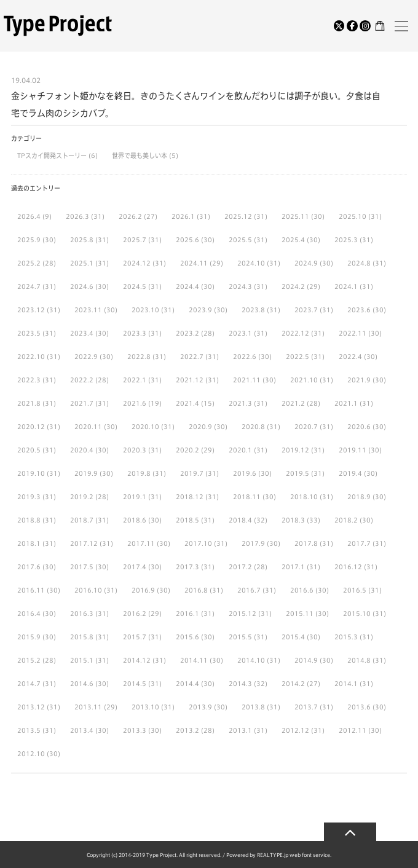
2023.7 (306, 310)
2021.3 (240, 403)
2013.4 (82, 730)
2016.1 (187, 614)
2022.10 (31, 357)
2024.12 (137, 263)
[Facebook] (352, 26)
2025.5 (240, 240)
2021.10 (304, 380)
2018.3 (293, 520)
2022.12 (295, 333)
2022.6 (245, 357)
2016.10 (88, 590)
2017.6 (29, 567)
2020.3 (135, 450)
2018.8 (29, 520)
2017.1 (293, 567)
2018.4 (240, 520)
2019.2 (82, 497)
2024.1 (346, 286)
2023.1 (240, 333)
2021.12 (190, 380)
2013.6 (359, 707)
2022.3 (29, 380)
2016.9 (143, 590)
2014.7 (29, 684)
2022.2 (82, 380)
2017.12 (84, 543)
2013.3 (135, 730)
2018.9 (359, 497)
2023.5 (29, 333)
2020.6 (359, 427)
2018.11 (247, 497)
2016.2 (135, 614)
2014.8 (359, 660)
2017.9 (253, 543)
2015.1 (82, 660)
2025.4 (293, 240)
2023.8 (253, 310)
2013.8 (253, 707)
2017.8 (306, 543)
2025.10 (353, 216)
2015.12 (243, 614)
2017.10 (198, 543)
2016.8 (196, 590)
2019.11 (353, 450)
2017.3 (187, 567)
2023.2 (187, 333)
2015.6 (187, 637)
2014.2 (293, 684)
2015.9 (29, 637)
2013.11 (88, 707)
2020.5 (29, 450)
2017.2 (240, 567)
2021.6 (135, 403)
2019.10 (31, 473)
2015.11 (300, 614)
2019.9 (86, 473)
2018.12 (190, 497)
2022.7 (192, 357)
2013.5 (29, 730)
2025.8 (82, 240)
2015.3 (346, 637)
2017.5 (82, 567)
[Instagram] (365, 26)
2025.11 (295, 216)
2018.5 (187, 520)
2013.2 (187, 730)
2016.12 (348, 567)
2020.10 (145, 427)
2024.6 (82, 286)
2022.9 (86, 357)
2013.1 (240, 730)
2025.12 (238, 216)
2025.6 (187, 240)
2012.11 (353, 730)
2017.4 (135, 567)
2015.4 (293, 637)
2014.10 (251, 660)
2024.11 (194, 263)
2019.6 (245, 473)
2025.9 (29, 240)
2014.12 (137, 660)
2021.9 (359, 380)
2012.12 (295, 730)
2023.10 (145, 310)
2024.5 (135, 286)
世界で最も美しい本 (140, 156)
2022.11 (353, 333)
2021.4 (187, 403)
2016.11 (31, 590)
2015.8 (82, 637)
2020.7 (306, 427)
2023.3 (135, 333)
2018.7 (82, 520)
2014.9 (306, 660)
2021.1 (346, 403)
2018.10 (304, 497)
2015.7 (135, 637)
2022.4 (350, 357)
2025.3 (346, 240)
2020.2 (187, 450)
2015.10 (357, 614)
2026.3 (77, 216)
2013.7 (306, 707)
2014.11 (194, 660)
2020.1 (240, 450)
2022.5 (298, 357)
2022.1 (135, 380)
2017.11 (141, 543)
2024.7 (29, 286)
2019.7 (192, 473)
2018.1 (29, 543)
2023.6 (359, 310)
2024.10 (251, 263)
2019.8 (139, 473)
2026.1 (183, 216)
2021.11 (247, 380)
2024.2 (293, 286)
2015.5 (240, 637)
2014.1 (346, 684)
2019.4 (350, 473)
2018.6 (135, 520)
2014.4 (187, 684)
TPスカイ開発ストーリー (53, 156)
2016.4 (29, 614)
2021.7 (82, 403)
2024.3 (240, 286)
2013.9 (200, 707)
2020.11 (88, 427)
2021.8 (29, 403)
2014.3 (240, 684)
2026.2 (130, 216)
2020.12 (31, 427)
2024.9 (306, 263)
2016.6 (302, 590)
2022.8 (139, 357)
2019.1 (135, 497)
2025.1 (82, 263)
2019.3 (29, 497)
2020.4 (82, 450)
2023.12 (31, 310)
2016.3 (82, 614)
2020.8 (253, 427)
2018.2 (346, 520)
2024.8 (359, 263)
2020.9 (200, 427)
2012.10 (31, 754)
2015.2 (29, 660)
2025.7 (135, 240)
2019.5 (298, 473)
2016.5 (355, 590)
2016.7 (249, 590)
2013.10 (145, 707)
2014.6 (82, 684)
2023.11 (88, 310)
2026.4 (29, 216)
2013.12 (31, 707)
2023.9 (200, 310)
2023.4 (82, 333)
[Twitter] (339, 26)
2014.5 (135, 684)
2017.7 (359, 543)
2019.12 (295, 450)
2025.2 (29, 263)
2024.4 (187, 286)
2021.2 (293, 403)
